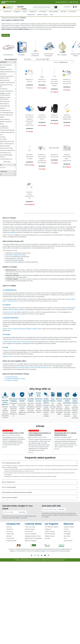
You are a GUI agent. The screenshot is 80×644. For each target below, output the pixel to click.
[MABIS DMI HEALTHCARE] (3, 141)
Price (4, 174)
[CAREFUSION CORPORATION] (3, 126)
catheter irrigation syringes (16, 310)
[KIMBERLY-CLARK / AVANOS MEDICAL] (3, 93)
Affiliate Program (50, 536)
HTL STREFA (7, 139)
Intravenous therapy (12, 377)
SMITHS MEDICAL (9, 101)
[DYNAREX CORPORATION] (3, 83)
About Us (9, 527)
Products (28, 59)
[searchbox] (45, 7)
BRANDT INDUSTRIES (10, 122)
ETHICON (6, 137)
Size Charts (67, 536)
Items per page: (41, 59)
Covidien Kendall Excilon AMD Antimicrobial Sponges (18, 342)
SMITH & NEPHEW (9, 146)
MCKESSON (7, 74)
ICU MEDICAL (8, 89)
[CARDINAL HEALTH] (3, 110)
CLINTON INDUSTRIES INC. (11, 130)
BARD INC (7, 108)
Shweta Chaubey (34, 437)
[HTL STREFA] (3, 139)
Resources (68, 524)
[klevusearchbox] (56, 7)
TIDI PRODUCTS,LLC (9, 153)
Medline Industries (23, 29)
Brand (4, 165)
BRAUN (6, 124)
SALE (51, 15)
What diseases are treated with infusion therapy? (17, 492)
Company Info (13, 524)
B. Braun (15, 29)
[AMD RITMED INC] (3, 106)
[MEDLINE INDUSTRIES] (3, 69)
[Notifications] (74, 7)
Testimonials (10, 534)
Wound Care (7, 12)
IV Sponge (7, 334)
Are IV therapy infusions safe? (11, 463)
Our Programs (51, 524)
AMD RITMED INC (9, 106)
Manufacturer (6, 62)
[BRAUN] (3, 124)
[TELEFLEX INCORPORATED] (3, 150)
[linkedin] (42, 555)
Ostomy (25, 12)
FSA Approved (6, 172)
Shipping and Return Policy (33, 536)
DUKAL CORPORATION (10, 91)
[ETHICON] (3, 137)
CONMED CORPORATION (11, 132)
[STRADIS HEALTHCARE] (3, 148)
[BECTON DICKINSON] (3, 65)
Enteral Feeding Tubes (8, 431)
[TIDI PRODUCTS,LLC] (3, 153)
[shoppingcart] (76, 7)
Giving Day (48, 529)
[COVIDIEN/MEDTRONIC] (3, 113)
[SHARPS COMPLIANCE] (3, 115)
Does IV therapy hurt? (9, 482)
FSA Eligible (67, 534)
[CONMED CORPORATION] (3, 132)
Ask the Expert (68, 541)
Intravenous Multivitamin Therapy (16, 379)
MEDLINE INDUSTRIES (10, 70)
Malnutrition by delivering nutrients (16, 255)
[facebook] (34, 555)
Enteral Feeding (53, 12)
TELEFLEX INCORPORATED (11, 150)
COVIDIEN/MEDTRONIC (10, 113)
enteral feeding (11, 232)
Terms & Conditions (31, 534)
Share (5, 447)
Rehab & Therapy (42, 15)
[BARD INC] (3, 108)
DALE (5, 135)
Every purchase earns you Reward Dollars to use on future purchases (75, 412)
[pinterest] (50, 555)
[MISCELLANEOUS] (3, 80)
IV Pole (6, 347)
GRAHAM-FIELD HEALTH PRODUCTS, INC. (11, 77)
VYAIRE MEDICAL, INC (10, 159)
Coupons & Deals (69, 527)
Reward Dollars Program (75, 401)
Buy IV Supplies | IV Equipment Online (13, 20)
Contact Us (67, 7)
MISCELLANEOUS (8, 80)
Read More (6, 35)
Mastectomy (31, 15)
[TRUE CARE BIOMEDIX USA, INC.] (3, 155)
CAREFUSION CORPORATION (8, 127)
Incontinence (72, 12)
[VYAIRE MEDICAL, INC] (3, 159)
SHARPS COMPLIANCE (10, 115)
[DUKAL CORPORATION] (3, 91)
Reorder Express (30, 529)
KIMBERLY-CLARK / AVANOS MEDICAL (9, 94)
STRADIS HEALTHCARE (10, 148)
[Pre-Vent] (3, 168)
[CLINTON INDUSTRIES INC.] (3, 130)
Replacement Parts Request (33, 538)
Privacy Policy (10, 538)
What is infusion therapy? (10, 497)
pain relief (17, 258)
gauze (73, 308)
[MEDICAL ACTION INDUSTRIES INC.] (3, 97)
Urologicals (17, 12)
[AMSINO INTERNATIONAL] (3, 72)
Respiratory (33, 12)
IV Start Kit (7, 305)
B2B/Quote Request (31, 541)
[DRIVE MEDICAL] (3, 104)
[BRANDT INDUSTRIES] (3, 122)
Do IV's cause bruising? (9, 487)
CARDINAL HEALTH (9, 110)
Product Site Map (11, 541)
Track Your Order (30, 527)
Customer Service (33, 524)
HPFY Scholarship (50, 534)
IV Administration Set (10, 290)
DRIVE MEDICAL (8, 104)
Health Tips (67, 532)
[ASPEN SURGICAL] (3, 119)
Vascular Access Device (11, 318)
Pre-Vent (7, 168)
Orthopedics (43, 12)
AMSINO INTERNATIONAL (11, 72)
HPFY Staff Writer (7, 435)
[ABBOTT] (3, 117)
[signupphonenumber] (50, 509)
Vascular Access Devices (61, 431)
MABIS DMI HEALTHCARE (11, 141)
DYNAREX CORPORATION (11, 83)
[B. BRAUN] (3, 67)
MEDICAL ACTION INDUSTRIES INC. (9, 98)
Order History (29, 532)
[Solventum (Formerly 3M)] (3, 85)
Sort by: (56, 62)
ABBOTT (6, 117)
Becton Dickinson (7, 29)
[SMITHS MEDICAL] (3, 101)
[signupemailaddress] (10, 512)
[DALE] (3, 135)
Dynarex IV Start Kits (9, 312)
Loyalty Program (50, 532)
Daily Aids (63, 12)
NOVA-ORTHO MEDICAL (11, 144)
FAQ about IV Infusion (12, 380)
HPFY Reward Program (51, 527)
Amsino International (36, 368)
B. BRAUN (6, 67)
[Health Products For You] (8, 7)
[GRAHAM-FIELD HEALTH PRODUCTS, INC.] (3, 76)
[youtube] (46, 555)
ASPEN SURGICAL (9, 119)
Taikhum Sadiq (59, 437)
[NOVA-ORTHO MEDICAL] (3, 144)
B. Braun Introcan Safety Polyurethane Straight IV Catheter (20, 329)
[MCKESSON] (3, 74)
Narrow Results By (11, 59)
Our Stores (9, 532)
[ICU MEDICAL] (3, 89)
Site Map (9, 536)
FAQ (65, 538)
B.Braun (27, 368)
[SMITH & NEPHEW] (3, 146)
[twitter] (30, 555)
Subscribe (22, 512)
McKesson (46, 368)
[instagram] (38, 555)
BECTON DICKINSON (10, 65)
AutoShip (47, 538)
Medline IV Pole (7, 356)
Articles (66, 529)
